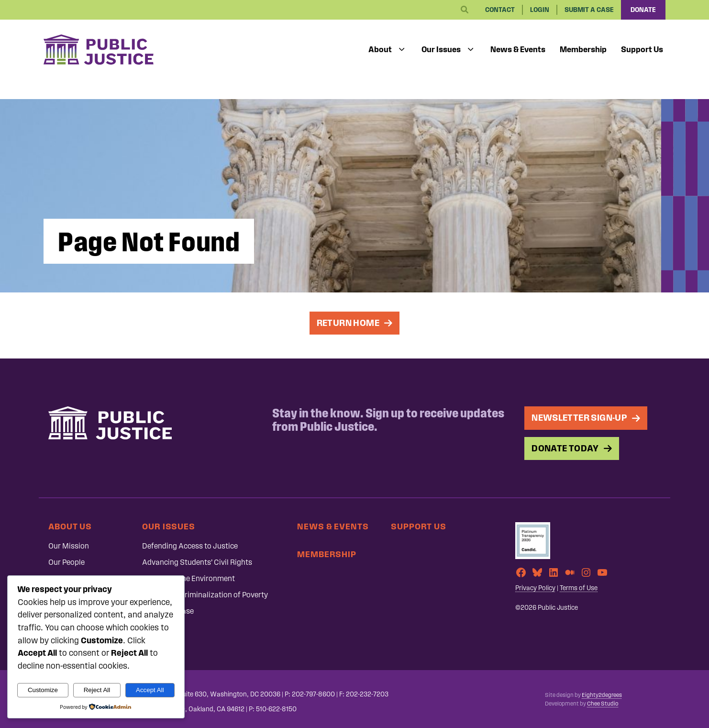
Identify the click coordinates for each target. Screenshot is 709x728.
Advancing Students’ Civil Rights (197, 562)
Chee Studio (603, 704)
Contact (500, 10)
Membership (583, 49)
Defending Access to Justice (190, 546)
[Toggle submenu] (402, 50)
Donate (643, 10)
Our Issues (441, 49)
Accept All (150, 690)
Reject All (97, 690)
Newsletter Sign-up (579, 418)
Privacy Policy (535, 588)
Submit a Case (589, 10)
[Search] (465, 10)
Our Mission (69, 546)
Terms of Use (579, 588)
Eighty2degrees (602, 695)
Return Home (348, 323)
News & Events (518, 49)
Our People (66, 562)
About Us (70, 526)
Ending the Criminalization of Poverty (205, 595)
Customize (43, 690)
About (380, 49)
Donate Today (565, 448)
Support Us (642, 49)
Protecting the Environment (188, 578)
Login (540, 10)
